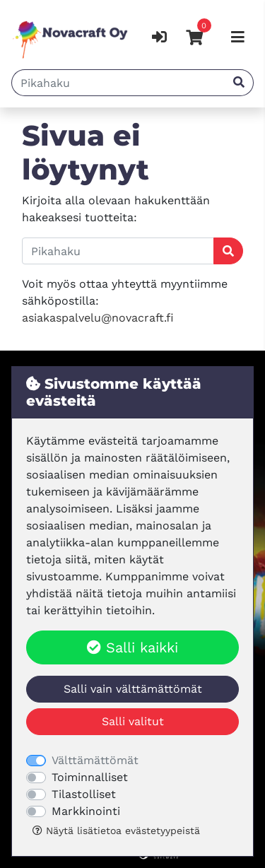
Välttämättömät (95, 760)
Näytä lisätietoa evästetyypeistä (116, 831)
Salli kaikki (132, 647)
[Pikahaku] (118, 83)
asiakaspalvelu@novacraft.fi (98, 318)
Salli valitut (133, 721)
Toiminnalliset (90, 777)
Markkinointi (86, 811)
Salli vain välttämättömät (133, 689)
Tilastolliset (84, 794)
